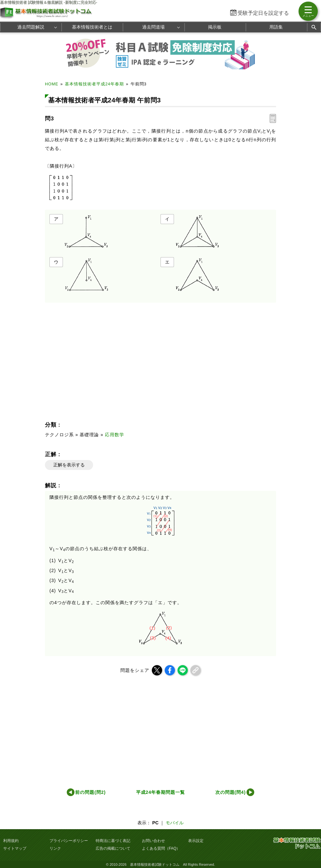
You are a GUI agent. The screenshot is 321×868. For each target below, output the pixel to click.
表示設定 (196, 841)
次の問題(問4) (231, 792)
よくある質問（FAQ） (161, 848)
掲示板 (215, 27)
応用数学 (115, 435)
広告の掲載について (113, 848)
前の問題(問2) (90, 792)
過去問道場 (153, 27)
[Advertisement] (101, 364)
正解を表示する (69, 465)
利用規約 (11, 841)
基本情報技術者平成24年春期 (94, 84)
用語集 (276, 27)
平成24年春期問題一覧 (160, 792)
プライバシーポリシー (69, 841)
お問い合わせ (153, 841)
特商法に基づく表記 (113, 841)
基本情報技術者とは (92, 27)
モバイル (175, 823)
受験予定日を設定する (263, 13)
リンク (55, 848)
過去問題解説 (31, 27)
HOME (52, 84)
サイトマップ (15, 848)
